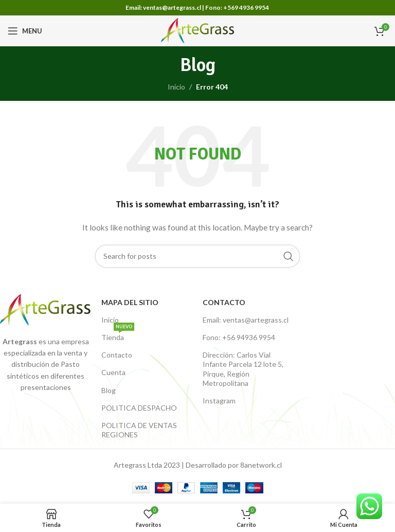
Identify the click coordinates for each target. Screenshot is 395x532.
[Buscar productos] (197, 256)
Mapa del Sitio (130, 302)
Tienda (118, 335)
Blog (109, 390)
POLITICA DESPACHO (139, 408)
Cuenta (113, 372)
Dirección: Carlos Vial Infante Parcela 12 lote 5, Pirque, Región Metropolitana (243, 369)
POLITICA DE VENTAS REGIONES (139, 430)
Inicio (176, 87)
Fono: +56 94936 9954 (239, 337)
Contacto (117, 355)
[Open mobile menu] (25, 31)
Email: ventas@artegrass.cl (246, 320)
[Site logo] (198, 30)
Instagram (219, 401)
